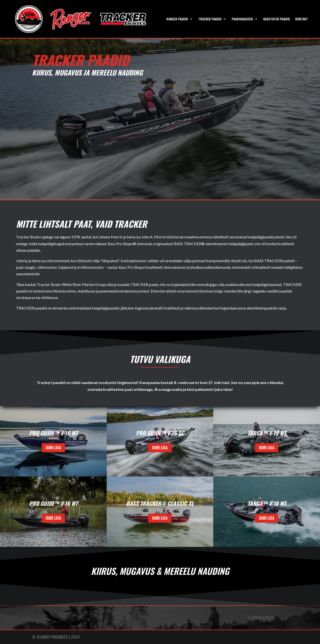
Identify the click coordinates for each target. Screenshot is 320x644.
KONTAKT (302, 19)
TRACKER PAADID (210, 19)
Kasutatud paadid (277, 19)
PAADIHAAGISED (242, 19)
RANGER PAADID (177, 19)
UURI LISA (53, 448)
